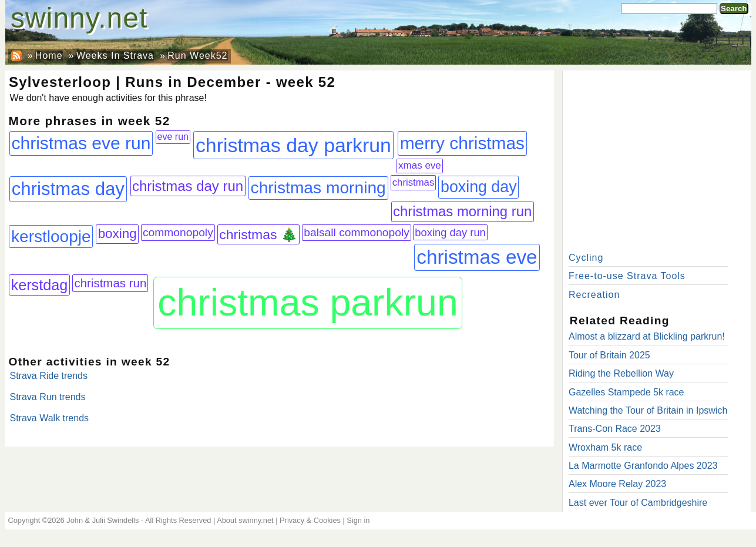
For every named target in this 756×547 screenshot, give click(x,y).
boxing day (479, 187)
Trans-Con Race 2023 (615, 429)
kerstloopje (51, 236)
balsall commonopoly (356, 232)
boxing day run (450, 232)
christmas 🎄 (258, 234)
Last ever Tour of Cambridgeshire (638, 503)
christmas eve (477, 257)
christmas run (110, 283)
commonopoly (178, 232)
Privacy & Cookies (310, 520)
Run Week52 (197, 56)
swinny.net (79, 18)
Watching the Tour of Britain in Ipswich (648, 410)
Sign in (358, 520)
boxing (117, 234)
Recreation (594, 295)
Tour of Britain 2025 (609, 355)
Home (49, 56)
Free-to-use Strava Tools (627, 276)
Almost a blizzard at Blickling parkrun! (647, 336)
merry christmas (462, 143)
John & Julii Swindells (103, 520)
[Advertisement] (657, 159)
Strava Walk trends (50, 418)
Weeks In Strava (115, 56)
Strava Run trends (48, 397)
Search (734, 9)
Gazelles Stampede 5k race (626, 392)
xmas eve (420, 165)
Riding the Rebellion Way (621, 373)
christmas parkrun (308, 303)
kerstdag (40, 285)
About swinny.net (245, 520)
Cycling (586, 258)
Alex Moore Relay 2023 (617, 484)
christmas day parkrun (293, 145)
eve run (173, 137)
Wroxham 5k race (605, 447)
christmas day (68, 189)
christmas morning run (462, 211)
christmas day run (188, 186)
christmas (414, 182)
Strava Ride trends (49, 376)
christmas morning (318, 187)
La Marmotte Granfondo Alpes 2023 (643, 466)
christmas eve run (81, 143)
